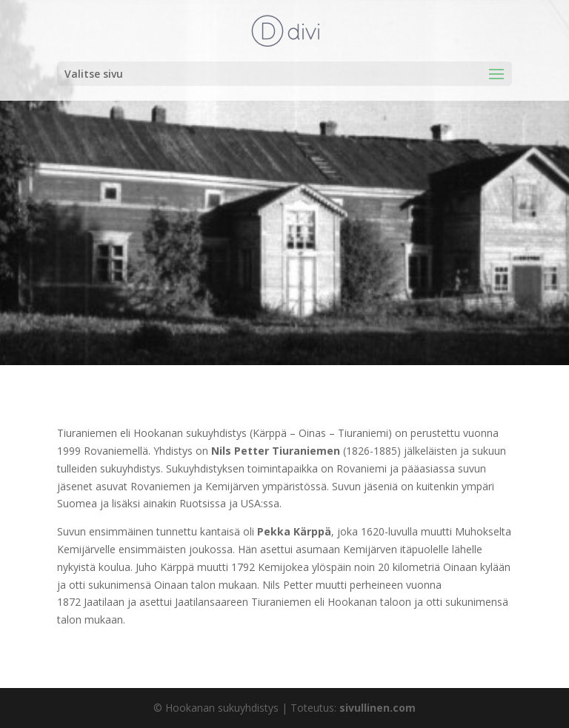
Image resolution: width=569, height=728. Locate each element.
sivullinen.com (377, 708)
